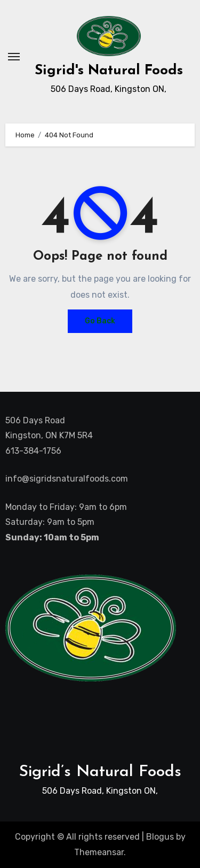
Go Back (100, 321)
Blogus (160, 837)
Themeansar (99, 852)
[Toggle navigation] (14, 57)
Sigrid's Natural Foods (109, 71)
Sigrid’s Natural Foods (100, 772)
